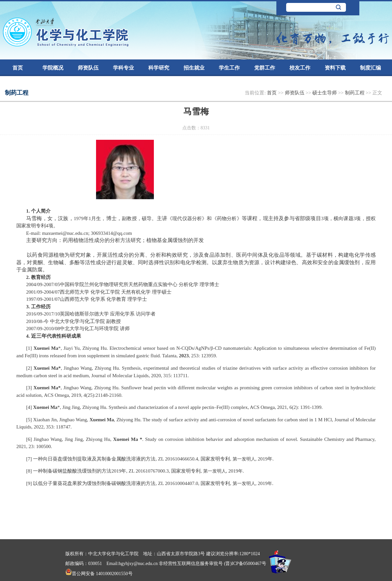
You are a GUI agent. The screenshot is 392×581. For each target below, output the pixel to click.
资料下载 (335, 68)
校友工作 (300, 68)
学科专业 (123, 68)
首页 (18, 68)
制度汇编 (370, 68)
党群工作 (265, 68)
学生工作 (229, 68)
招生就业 (194, 68)
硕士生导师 (325, 93)
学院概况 (53, 68)
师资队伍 (88, 68)
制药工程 (355, 93)
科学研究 (159, 68)
